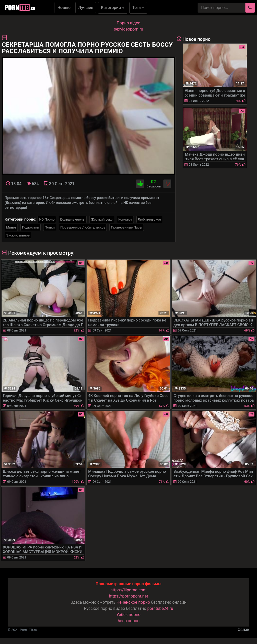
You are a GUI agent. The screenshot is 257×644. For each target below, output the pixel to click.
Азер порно (129, 621)
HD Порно (47, 219)
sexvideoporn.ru (129, 29)
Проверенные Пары (126, 227)
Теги (138, 8)
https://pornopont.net (128, 596)
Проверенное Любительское (83, 227)
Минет (11, 227)
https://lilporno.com (128, 590)
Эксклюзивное (18, 235)
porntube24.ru (160, 608)
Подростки (30, 227)
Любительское (149, 219)
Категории (113, 8)
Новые (64, 8)
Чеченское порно (133, 602)
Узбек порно (129, 615)
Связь (243, 629)
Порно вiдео (128, 23)
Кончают (125, 219)
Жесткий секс (102, 219)
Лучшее (86, 8)
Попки (50, 227)
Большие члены (73, 219)
